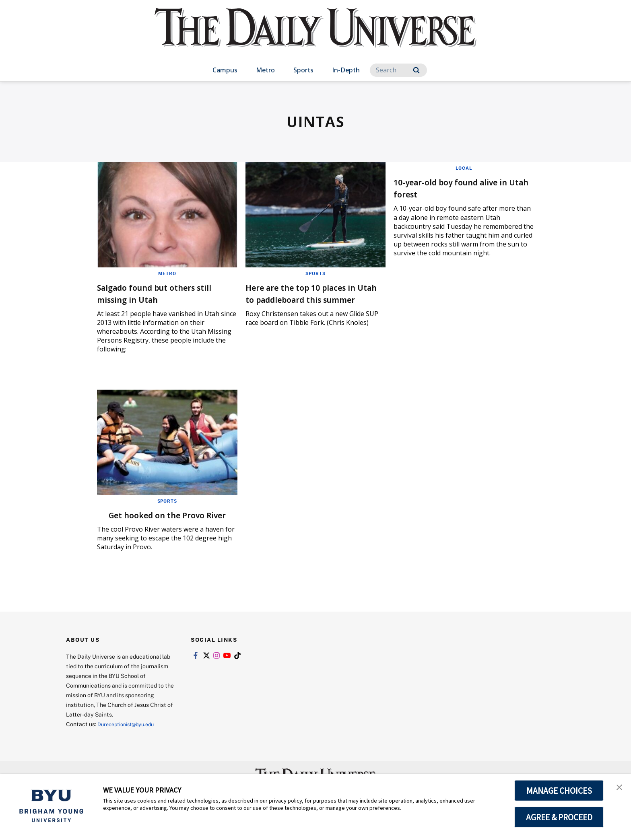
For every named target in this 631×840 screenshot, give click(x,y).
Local (464, 168)
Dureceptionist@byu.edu (130, 736)
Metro (265, 70)
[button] (618, 789)
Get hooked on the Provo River (155, 521)
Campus (225, 70)
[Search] (398, 70)
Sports (303, 70)
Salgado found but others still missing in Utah (158, 293)
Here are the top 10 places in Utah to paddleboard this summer (313, 299)
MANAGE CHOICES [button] (559, 791)
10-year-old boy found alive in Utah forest (463, 188)
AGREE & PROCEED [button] (559, 817)
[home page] (315, 36)
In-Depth (346, 70)
